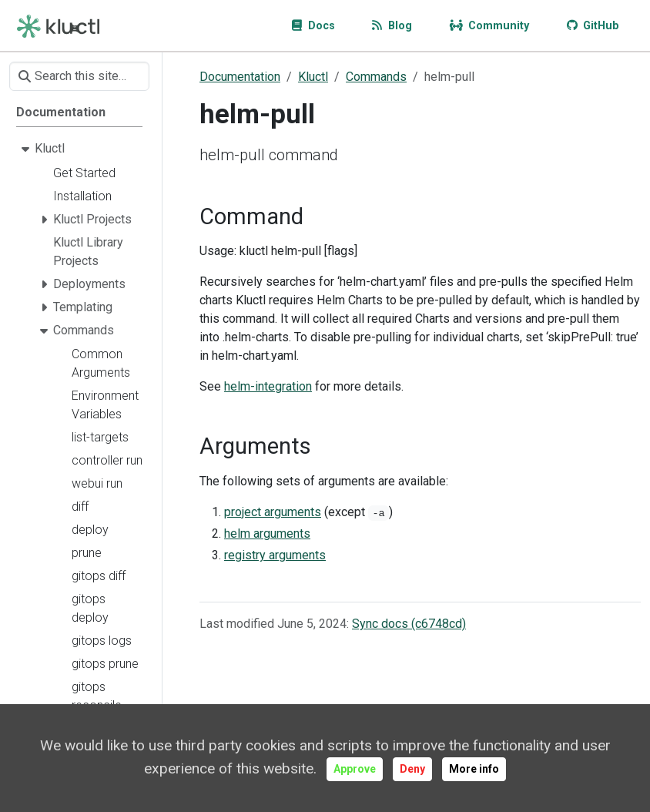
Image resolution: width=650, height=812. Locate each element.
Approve (355, 769)
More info (474, 769)
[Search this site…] (79, 76)
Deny (412, 769)
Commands (376, 77)
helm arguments (267, 534)
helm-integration (268, 386)
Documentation (240, 77)
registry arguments (275, 555)
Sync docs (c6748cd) (409, 624)
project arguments (273, 512)
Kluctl (313, 77)
